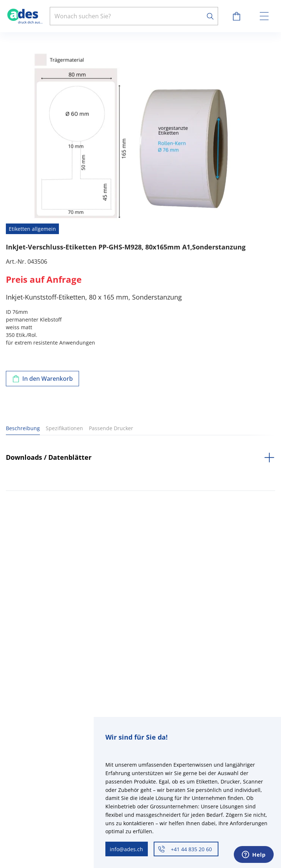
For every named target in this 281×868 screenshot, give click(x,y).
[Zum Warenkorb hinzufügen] (42, 379)
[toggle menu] (264, 16)
